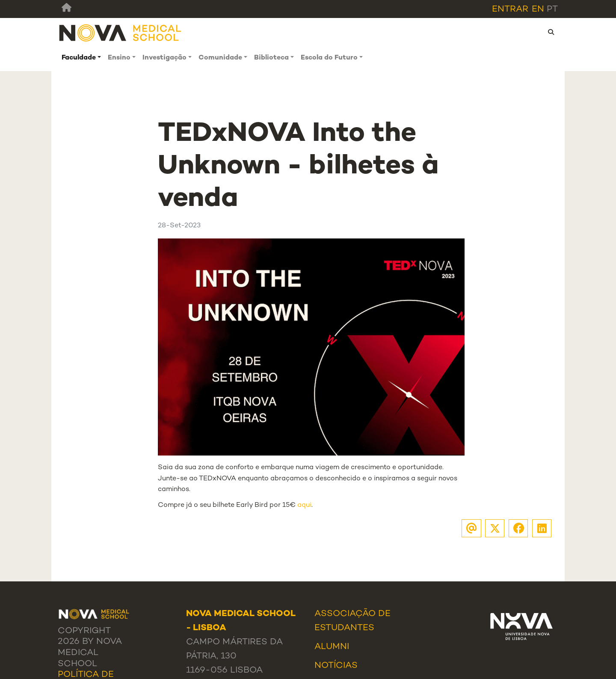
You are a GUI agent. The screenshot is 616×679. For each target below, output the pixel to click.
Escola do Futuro (329, 58)
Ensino (119, 58)
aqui (304, 505)
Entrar (510, 9)
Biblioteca (271, 58)
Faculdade (79, 58)
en (538, 9)
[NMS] (121, 32)
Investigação (164, 58)
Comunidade (220, 58)
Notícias (336, 666)
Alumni (332, 647)
